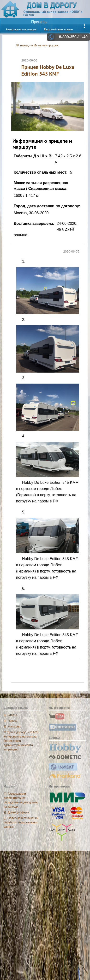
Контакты (14, 727)
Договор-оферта (19, 812)
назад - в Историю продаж (39, 45)
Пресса (13, 721)
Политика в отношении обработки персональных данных (21, 822)
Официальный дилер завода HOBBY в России (53, 13)
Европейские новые (58, 29)
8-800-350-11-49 (73, 37)
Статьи (12, 715)
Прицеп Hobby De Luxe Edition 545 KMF (48, 70)
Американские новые (21, 29)
